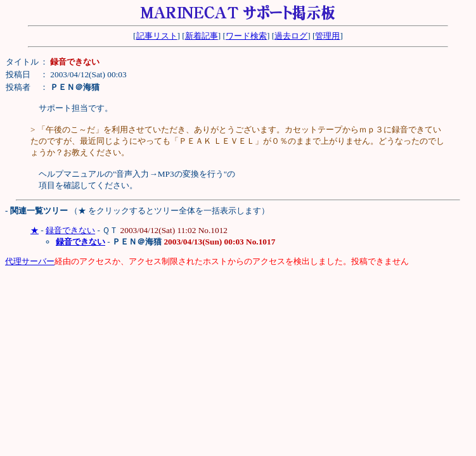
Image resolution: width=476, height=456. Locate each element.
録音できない (70, 230)
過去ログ (291, 36)
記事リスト (157, 36)
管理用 (327, 36)
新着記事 (202, 36)
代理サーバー (30, 261)
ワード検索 (246, 36)
